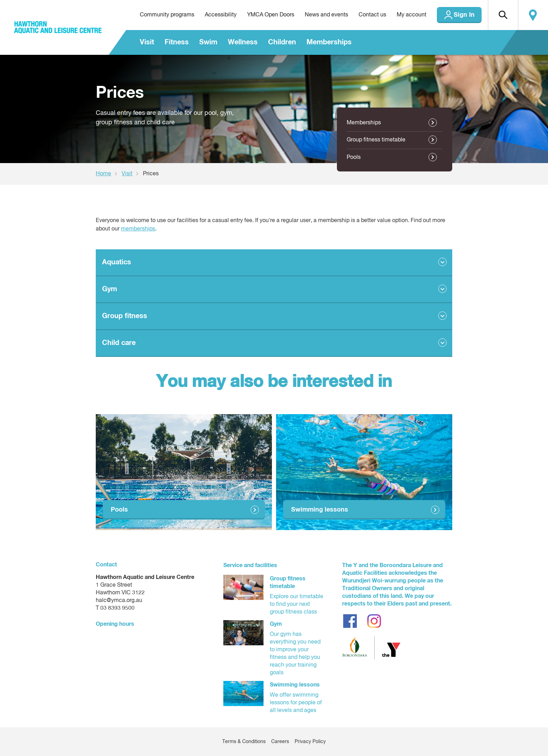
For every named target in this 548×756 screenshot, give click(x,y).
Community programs (167, 15)
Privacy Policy (310, 742)
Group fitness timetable (376, 140)
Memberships (329, 42)
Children (282, 42)
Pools (354, 157)
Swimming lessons (320, 510)
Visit (147, 42)
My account (412, 15)
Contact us (372, 15)
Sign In (464, 15)
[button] (503, 15)
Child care (119, 343)
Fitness (177, 42)
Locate (533, 15)
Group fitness (125, 316)
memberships (138, 229)
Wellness (243, 42)
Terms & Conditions (244, 742)
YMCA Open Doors (271, 15)
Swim (208, 42)
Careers (280, 742)
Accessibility (221, 15)
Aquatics (117, 262)
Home (103, 174)
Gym (110, 289)
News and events (326, 15)
